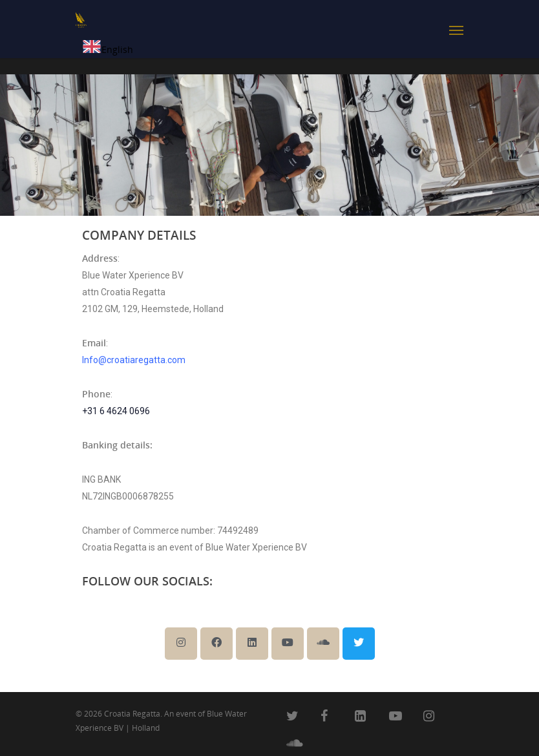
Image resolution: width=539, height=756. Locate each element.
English (108, 49)
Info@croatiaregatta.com (134, 360)
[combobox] (108, 49)
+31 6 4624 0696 (116, 411)
